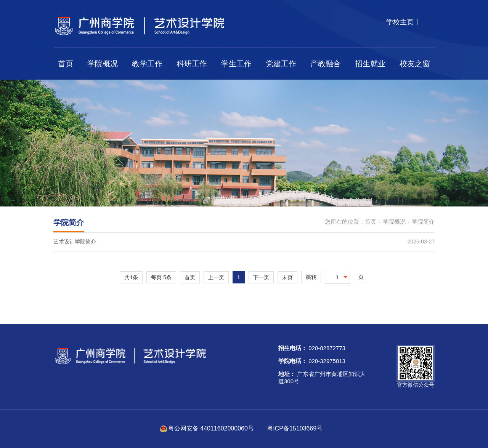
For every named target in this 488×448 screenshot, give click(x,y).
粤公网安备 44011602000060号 (212, 428)
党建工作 (281, 64)
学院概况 (103, 64)
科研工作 (192, 64)
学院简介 (423, 222)
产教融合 (326, 64)
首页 (66, 64)
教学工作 (147, 64)
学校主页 (400, 22)
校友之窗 (415, 64)
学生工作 (236, 64)
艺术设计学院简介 (75, 242)
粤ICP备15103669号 (295, 428)
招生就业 (370, 64)
